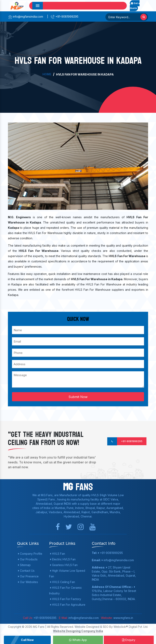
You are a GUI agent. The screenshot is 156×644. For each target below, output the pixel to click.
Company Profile (30, 554)
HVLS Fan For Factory (66, 599)
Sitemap (24, 565)
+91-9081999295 (64, 16)
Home (47, 74)
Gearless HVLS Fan (64, 565)
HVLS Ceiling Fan (63, 582)
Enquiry (129, 640)
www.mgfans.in (123, 618)
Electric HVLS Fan (63, 559)
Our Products (28, 559)
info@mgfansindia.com (25, 16)
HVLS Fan (58, 554)
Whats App (78, 640)
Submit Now (78, 397)
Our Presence (28, 576)
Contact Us (26, 571)
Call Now (27, 640)
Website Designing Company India (78, 631)
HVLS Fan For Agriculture (68, 605)
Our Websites (28, 582)
